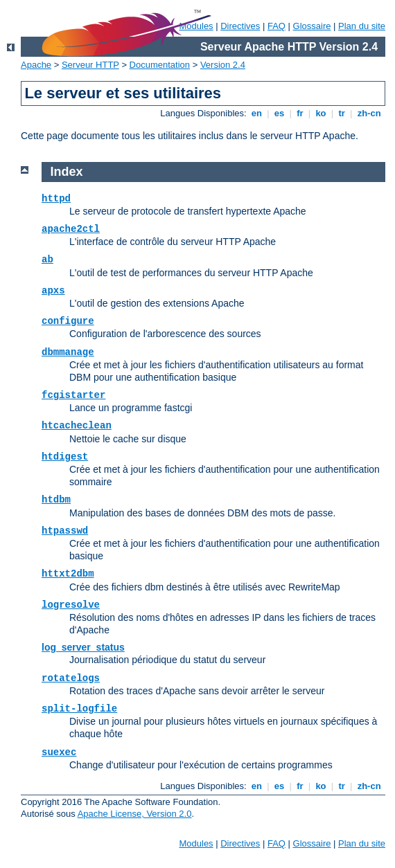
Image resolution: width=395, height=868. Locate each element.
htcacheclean (77, 426)
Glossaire (312, 26)
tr (342, 113)
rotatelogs (71, 678)
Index (67, 172)
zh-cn (369, 113)
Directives (240, 26)
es (279, 113)
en (256, 113)
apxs (53, 291)
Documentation (160, 65)
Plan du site (362, 26)
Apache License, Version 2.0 (135, 814)
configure (68, 321)
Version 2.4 (223, 65)
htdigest (65, 457)
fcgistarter (73, 395)
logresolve (71, 605)
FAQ (276, 26)
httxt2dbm (68, 574)
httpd (56, 199)
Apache (36, 65)
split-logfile (79, 709)
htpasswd (65, 531)
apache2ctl (71, 229)
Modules (196, 843)
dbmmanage (68, 352)
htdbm (56, 500)
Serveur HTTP (90, 65)
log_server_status (83, 647)
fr (300, 113)
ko (321, 113)
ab (47, 260)
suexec (59, 752)
